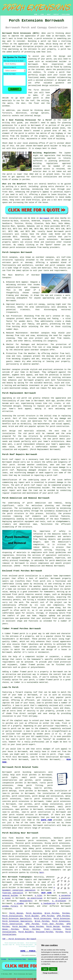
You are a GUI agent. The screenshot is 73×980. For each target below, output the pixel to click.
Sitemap (4, 959)
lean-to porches (43, 788)
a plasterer (65, 898)
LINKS (42, 14)
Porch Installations (12, 916)
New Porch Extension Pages (17, 959)
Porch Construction (12, 924)
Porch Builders (26, 932)
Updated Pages (33, 959)
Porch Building (34, 913)
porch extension (45, 39)
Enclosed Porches (45, 932)
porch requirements (30, 817)
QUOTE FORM (47, 820)
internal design (32, 116)
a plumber (19, 903)
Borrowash (44, 218)
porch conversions (21, 796)
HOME (36, 14)
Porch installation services (23, 857)
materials (7, 101)
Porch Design (16, 913)
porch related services (21, 815)
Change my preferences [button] (50, 973)
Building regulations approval (52, 163)
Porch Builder (32, 916)
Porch (5, 218)
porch (23, 187)
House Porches (36, 927)
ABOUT (49, 14)
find (11, 838)
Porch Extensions (42, 919)
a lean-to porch (32, 697)
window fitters (10, 906)
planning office (37, 143)
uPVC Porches (48, 916)
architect (49, 80)
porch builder (51, 146)
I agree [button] (45, 969)
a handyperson (48, 903)
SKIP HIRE (46, 893)
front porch (39, 581)
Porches (66, 913)
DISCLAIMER (66, 14)
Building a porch (37, 41)
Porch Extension (62, 919)
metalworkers (26, 901)
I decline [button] (53, 969)
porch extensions (48, 239)
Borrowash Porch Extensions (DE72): (21, 33)
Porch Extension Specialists (17, 919)
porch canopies (44, 780)
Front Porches (53, 929)
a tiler (39, 896)
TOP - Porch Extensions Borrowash (19, 939)
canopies (50, 257)
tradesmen (29, 885)
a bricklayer (59, 901)
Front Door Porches (53, 924)
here (41, 872)
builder (63, 62)
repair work (24, 482)
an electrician (35, 898)
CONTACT (56, 14)
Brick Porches (52, 913)
